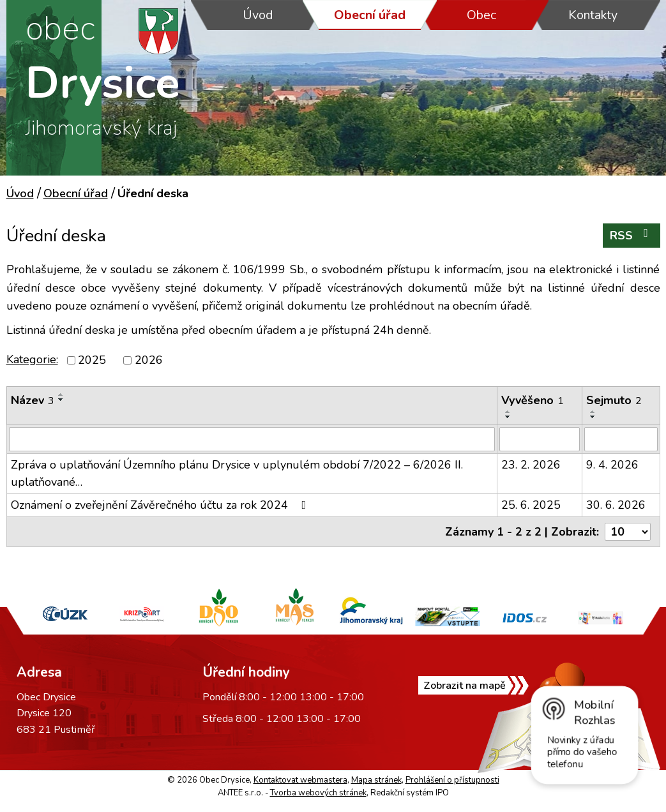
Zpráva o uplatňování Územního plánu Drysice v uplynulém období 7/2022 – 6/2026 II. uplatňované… (237, 473)
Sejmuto (614, 400)
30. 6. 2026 (616, 505)
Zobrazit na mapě (465, 686)
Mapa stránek (376, 780)
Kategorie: (32, 359)
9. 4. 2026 (612, 465)
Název (33, 400)
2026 (149, 360)
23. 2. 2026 (531, 465)
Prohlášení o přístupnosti (452, 780)
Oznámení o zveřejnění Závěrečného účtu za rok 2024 (161, 505)
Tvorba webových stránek (318, 793)
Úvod (258, 15)
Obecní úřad (370, 15)
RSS (632, 235)
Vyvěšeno (533, 400)
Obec (481, 15)
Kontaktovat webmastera (300, 780)
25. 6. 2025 (531, 505)
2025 (92, 360)
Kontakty (593, 15)
